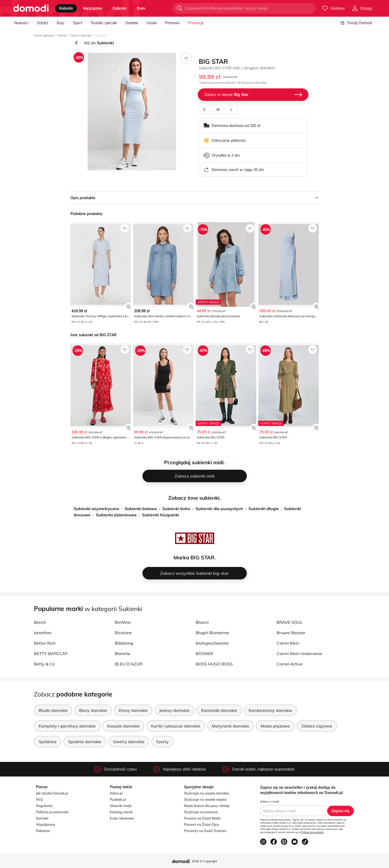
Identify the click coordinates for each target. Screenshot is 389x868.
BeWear (123, 622)
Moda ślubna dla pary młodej (207, 806)
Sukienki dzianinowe (116, 515)
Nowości (21, 23)
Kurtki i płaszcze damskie (176, 726)
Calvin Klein (288, 643)
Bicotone (123, 633)
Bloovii (202, 622)
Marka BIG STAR (194, 557)
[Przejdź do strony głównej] (31, 8)
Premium (172, 23)
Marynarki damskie (231, 726)
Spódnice (48, 742)
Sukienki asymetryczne (96, 509)
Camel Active (290, 664)
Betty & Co (44, 664)
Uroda (151, 23)
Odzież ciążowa (317, 726)
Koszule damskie (123, 726)
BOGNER (204, 653)
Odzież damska (81, 35)
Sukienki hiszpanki (160, 515)
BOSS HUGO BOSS (214, 664)
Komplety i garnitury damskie (67, 726)
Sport (77, 23)
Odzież (43, 23)
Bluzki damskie (53, 710)
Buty (61, 23)
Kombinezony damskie (270, 710)
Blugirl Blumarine (212, 633)
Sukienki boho (176, 509)
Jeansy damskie (174, 710)
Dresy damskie (133, 710)
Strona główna (44, 35)
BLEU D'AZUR (129, 664)
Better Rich (45, 643)
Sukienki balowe (141, 509)
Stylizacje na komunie (201, 812)
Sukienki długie (264, 509)
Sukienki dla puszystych (219, 509)
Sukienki (101, 35)
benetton (43, 633)
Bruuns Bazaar (291, 633)
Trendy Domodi (356, 23)
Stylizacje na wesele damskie (207, 793)
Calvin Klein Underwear (300, 653)
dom (141, 8)
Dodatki (132, 23)
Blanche (123, 653)
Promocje (196, 23)
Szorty (162, 742)
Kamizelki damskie (219, 710)
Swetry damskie (129, 742)
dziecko (120, 8)
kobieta (66, 8)
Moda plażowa (275, 726)
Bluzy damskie (93, 710)
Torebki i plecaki (104, 23)
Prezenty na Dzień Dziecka (205, 831)
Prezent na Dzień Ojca (201, 824)
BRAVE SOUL (290, 622)
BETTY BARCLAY (51, 653)
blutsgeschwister (212, 643)
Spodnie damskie (85, 742)
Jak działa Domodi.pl (52, 793)
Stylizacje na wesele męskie (205, 799)
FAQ (39, 799)
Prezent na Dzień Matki (202, 818)
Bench (40, 622)
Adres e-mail (270, 801)
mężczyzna (93, 8)
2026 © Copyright (204, 861)
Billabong (124, 643)
